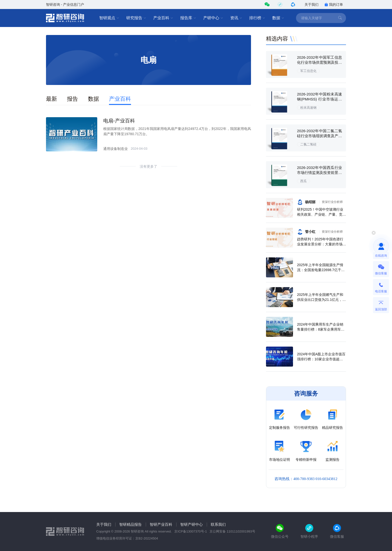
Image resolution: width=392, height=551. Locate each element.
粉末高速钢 (308, 108)
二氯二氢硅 (308, 144)
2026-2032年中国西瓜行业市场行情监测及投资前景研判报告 (319, 173)
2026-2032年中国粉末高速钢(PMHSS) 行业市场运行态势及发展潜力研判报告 (319, 99)
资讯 (236, 18)
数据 (278, 18)
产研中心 (213, 18)
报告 (72, 99)
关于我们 (311, 4)
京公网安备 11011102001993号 (232, 531)
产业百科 (163, 18)
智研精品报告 (130, 524)
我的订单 (334, 4)
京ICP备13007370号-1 (190, 531)
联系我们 (218, 524)
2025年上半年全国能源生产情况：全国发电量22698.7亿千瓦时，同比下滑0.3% (321, 270)
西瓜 (303, 181)
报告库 (188, 18)
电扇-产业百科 (119, 121)
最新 (51, 99)
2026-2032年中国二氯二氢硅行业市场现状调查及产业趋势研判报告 (319, 136)
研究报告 (136, 18)
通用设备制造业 (115, 149)
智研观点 (109, 18)
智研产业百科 (161, 524)
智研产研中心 (191, 524)
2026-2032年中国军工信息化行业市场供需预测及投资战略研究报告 (319, 62)
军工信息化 (308, 71)
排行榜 (257, 18)
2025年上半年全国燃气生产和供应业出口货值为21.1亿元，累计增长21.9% (321, 300)
